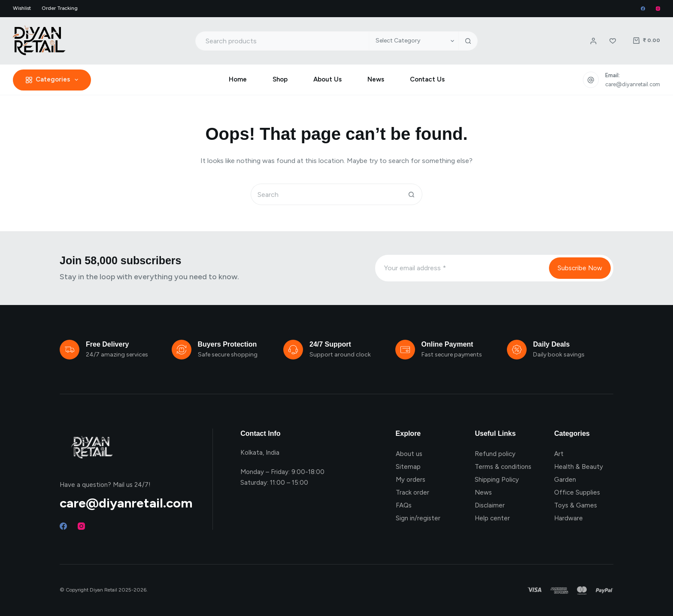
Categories (54, 80)
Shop (280, 79)
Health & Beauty (579, 467)
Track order (412, 492)
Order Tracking (60, 8)
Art (559, 454)
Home (238, 79)
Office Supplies (577, 492)
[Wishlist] (613, 41)
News (376, 79)
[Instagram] (658, 9)
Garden (565, 480)
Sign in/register (418, 518)
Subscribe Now (580, 268)
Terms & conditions (503, 467)
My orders (411, 480)
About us (409, 454)
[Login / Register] (593, 41)
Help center (492, 518)
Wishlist (22, 8)
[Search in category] (414, 41)
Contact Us (427, 79)
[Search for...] (282, 41)
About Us (327, 79)
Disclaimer (490, 505)
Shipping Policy (497, 480)
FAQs (404, 505)
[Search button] (468, 41)
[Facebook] (643, 9)
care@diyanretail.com (633, 84)
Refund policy (495, 454)
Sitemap (408, 467)
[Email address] (461, 268)
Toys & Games (576, 505)
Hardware (568, 518)
